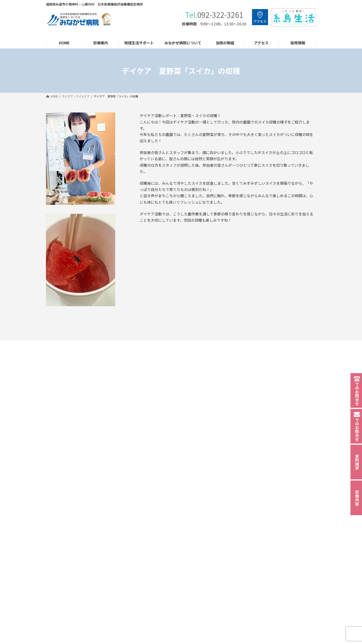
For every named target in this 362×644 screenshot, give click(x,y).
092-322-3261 (220, 15)
